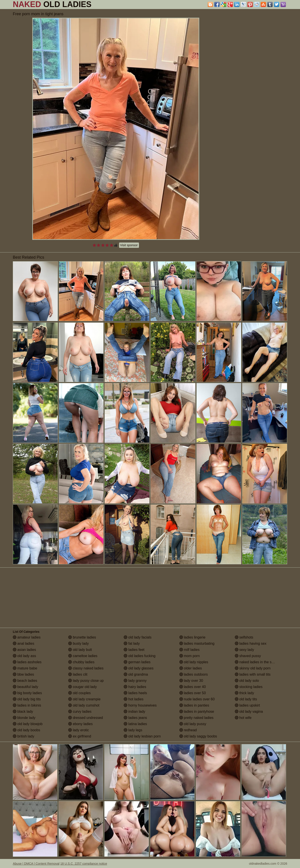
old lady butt (80, 650)
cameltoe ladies (83, 656)
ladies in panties (194, 705)
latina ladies (135, 724)
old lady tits (246, 699)
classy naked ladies (86, 668)
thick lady (244, 693)
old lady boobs (27, 730)
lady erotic (79, 730)
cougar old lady (83, 687)
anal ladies (24, 643)
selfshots (244, 637)
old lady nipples (194, 662)
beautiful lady (26, 687)
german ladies (137, 662)
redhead (188, 730)
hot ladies (134, 699)
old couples (79, 693)
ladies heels (135, 693)
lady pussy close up (86, 681)
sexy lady (244, 650)
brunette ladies (82, 637)
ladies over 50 (193, 693)
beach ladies (25, 681)
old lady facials (138, 637)
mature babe (25, 668)
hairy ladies (135, 687)
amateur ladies (27, 637)
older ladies (191, 668)
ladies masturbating (197, 643)
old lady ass (24, 656)
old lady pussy (193, 724)
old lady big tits (27, 699)
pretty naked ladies (197, 718)
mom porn (190, 656)
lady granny (135, 681)
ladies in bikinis (27, 705)
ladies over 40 (193, 687)
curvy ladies (80, 712)
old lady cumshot (84, 705)
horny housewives (140, 705)
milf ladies (190, 650)
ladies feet (134, 650)
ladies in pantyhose (197, 712)
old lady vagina (249, 712)
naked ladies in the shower (258, 662)
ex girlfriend (80, 736)
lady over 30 (191, 681)
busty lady (78, 643)
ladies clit (78, 674)
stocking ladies (249, 687)
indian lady (134, 712)
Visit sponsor (129, 245)
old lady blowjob (28, 724)
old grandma (136, 674)
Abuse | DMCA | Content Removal (36, 864)
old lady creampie (84, 699)
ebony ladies (80, 724)
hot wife (243, 718)
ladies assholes (27, 662)
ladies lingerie (192, 637)
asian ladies (24, 650)
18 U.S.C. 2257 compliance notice (84, 864)
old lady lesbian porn (142, 736)
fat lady (132, 643)
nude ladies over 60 (197, 699)
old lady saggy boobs (198, 736)
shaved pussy (248, 656)
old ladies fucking (140, 656)
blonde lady (24, 718)
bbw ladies (23, 674)
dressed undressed (86, 718)
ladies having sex (251, 643)
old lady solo (247, 681)
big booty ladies (27, 693)
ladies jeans (135, 718)
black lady (23, 712)
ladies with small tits (253, 674)
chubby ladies (81, 662)
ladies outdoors (194, 674)
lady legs (133, 730)
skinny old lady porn (253, 668)
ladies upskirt (247, 705)
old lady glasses (139, 668)
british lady (24, 736)
